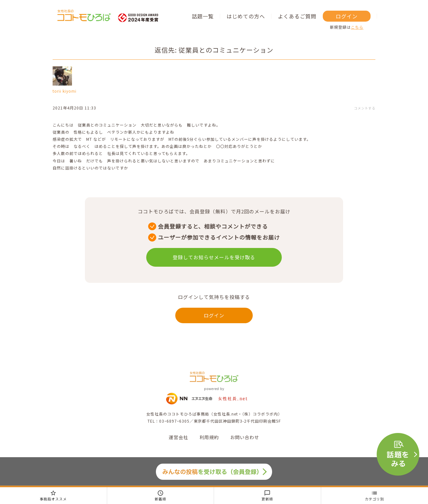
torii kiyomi (65, 91)
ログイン (347, 16)
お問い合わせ (245, 437)
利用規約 (209, 437)
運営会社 (178, 437)
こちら (357, 27)
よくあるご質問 (297, 16)
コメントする (365, 108)
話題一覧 (203, 16)
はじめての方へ (246, 16)
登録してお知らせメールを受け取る (214, 257)
